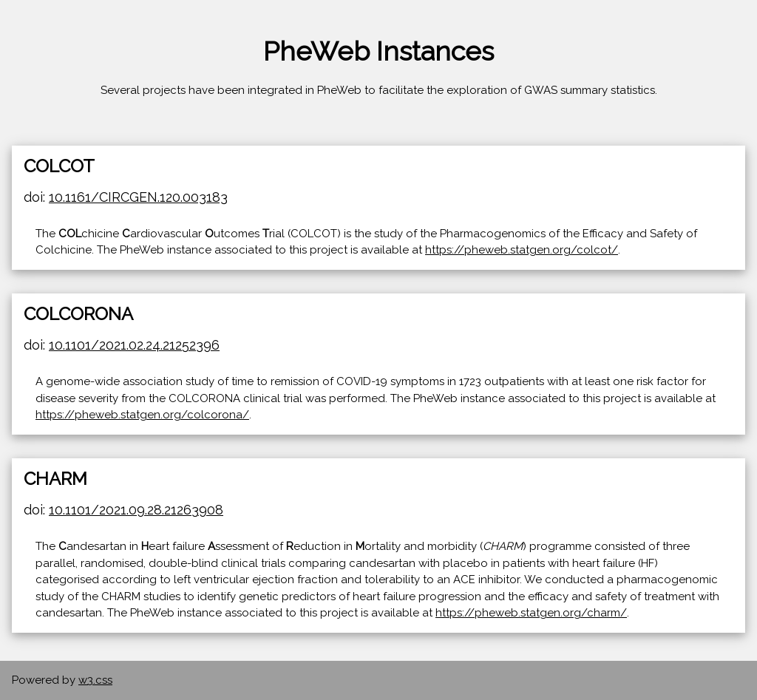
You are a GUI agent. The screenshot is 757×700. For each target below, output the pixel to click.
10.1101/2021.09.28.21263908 (136, 510)
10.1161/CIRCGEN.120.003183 (138, 197)
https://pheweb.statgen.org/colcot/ (522, 250)
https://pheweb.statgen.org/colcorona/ (142, 415)
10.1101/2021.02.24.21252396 (134, 345)
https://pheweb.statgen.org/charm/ (531, 613)
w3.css (95, 680)
